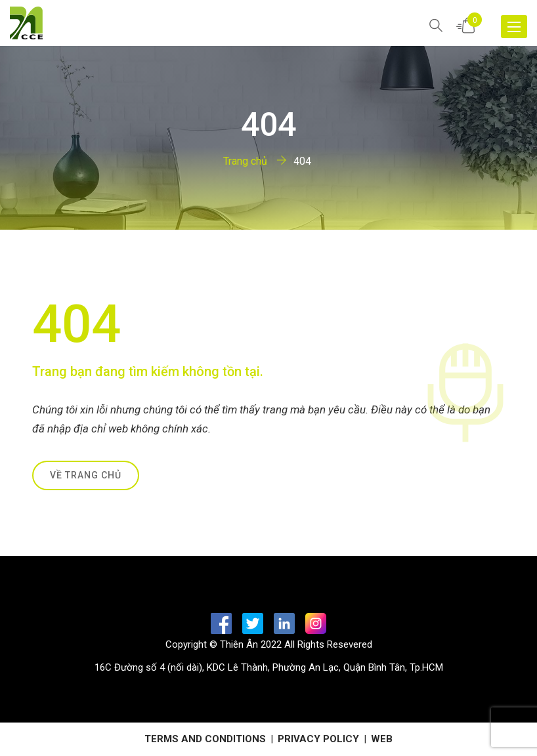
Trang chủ (245, 161)
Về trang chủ (86, 475)
